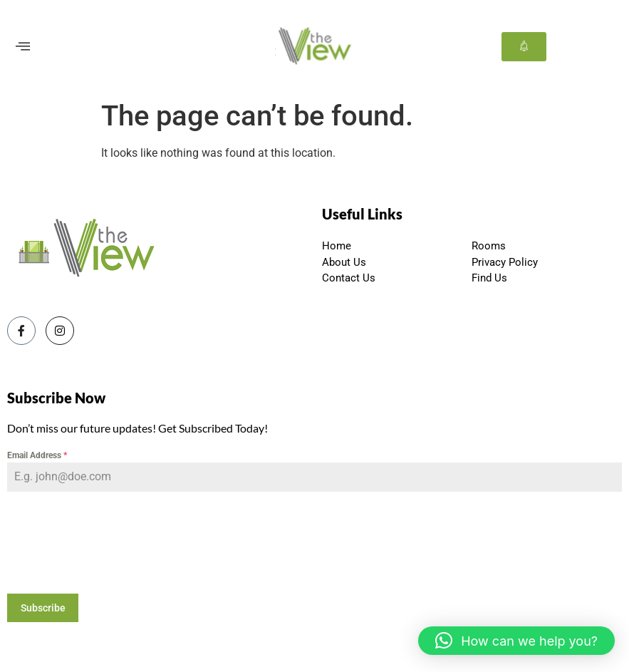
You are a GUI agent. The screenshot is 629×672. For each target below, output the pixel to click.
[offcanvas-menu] (23, 47)
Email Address (37, 455)
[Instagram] (60, 331)
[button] (516, 641)
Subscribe (43, 608)
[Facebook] (21, 331)
